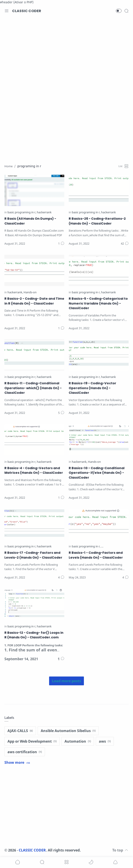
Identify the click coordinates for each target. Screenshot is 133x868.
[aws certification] (25, 752)
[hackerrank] (44, 213)
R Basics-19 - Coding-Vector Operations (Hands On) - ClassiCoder (92, 388)
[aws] (105, 741)
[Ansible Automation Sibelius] (68, 731)
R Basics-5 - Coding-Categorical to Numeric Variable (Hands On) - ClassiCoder (98, 303)
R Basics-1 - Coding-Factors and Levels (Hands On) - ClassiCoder (96, 555)
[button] (119, 11)
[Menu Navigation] (7, 11)
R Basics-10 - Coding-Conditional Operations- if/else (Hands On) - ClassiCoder (97, 473)
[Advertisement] (66, 54)
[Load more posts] (66, 681)
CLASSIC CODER (27, 11)
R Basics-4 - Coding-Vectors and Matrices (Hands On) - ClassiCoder (34, 470)
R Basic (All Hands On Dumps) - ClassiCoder (30, 221)
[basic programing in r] (22, 213)
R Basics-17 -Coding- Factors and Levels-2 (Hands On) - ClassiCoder (33, 555)
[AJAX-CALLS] (20, 731)
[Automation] (78, 741)
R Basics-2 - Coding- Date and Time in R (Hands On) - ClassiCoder (34, 301)
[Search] (126, 11)
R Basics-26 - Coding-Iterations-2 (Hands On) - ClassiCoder (97, 221)
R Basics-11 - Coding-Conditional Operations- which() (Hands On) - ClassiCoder (33, 388)
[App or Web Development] (32, 741)
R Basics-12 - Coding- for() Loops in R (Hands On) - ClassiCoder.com (34, 635)
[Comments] (61, 244)
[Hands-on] (30, 293)
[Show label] (17, 763)
